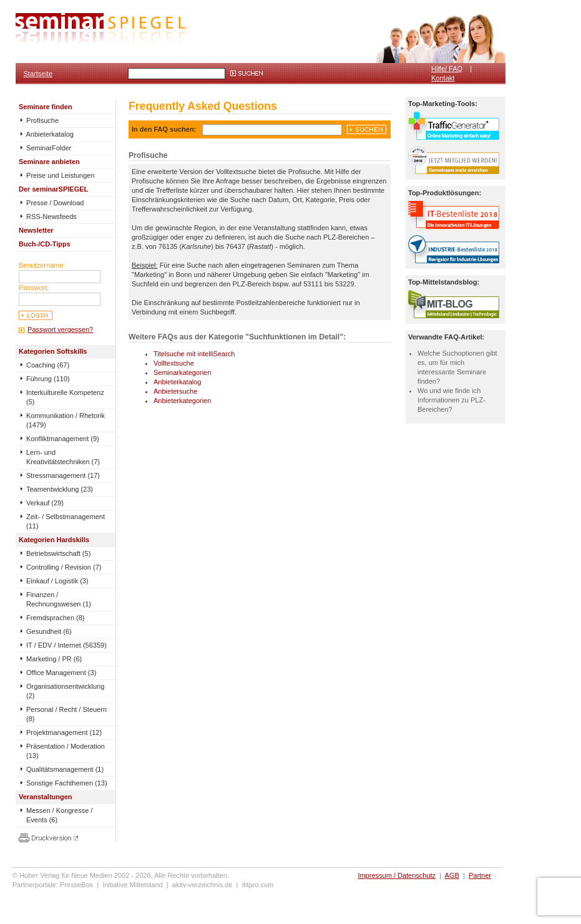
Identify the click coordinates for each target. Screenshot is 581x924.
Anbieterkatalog (46, 134)
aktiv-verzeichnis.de (203, 885)
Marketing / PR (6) (54, 659)
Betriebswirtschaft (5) (58, 553)
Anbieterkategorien (182, 401)
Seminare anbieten (49, 162)
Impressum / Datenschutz (397, 875)
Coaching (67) (48, 365)
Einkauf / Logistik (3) (57, 581)
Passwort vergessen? (60, 329)
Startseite (38, 74)
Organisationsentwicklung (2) (65, 691)
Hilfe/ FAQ (447, 69)
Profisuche (39, 120)
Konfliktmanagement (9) (63, 439)
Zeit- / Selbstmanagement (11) (66, 521)
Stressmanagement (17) (63, 475)
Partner (480, 875)
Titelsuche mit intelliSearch (194, 354)
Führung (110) (48, 379)
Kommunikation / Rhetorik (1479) (66, 420)
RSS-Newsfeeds (48, 216)
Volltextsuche (174, 363)
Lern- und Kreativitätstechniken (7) (63, 457)
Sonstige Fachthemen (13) (67, 783)
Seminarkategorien (182, 372)
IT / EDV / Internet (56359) (66, 645)
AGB (452, 875)
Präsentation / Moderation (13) (66, 751)
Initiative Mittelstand (133, 885)
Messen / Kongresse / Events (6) (59, 815)
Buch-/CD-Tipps (45, 244)
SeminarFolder (45, 148)
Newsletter (36, 230)
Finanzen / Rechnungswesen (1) (59, 599)
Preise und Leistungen (57, 175)
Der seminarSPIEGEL (53, 189)
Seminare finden (46, 107)
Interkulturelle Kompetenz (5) (65, 397)
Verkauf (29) (45, 503)
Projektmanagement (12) (64, 732)
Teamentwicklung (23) (60, 489)
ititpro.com (258, 885)
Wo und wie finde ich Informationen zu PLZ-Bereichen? (452, 400)
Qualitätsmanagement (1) (65, 769)
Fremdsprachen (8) (56, 618)
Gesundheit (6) (49, 631)
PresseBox (76, 885)
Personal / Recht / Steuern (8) (66, 714)
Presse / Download (51, 203)
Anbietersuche (175, 391)
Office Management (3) (61, 673)
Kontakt (443, 78)
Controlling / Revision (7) (64, 567)
